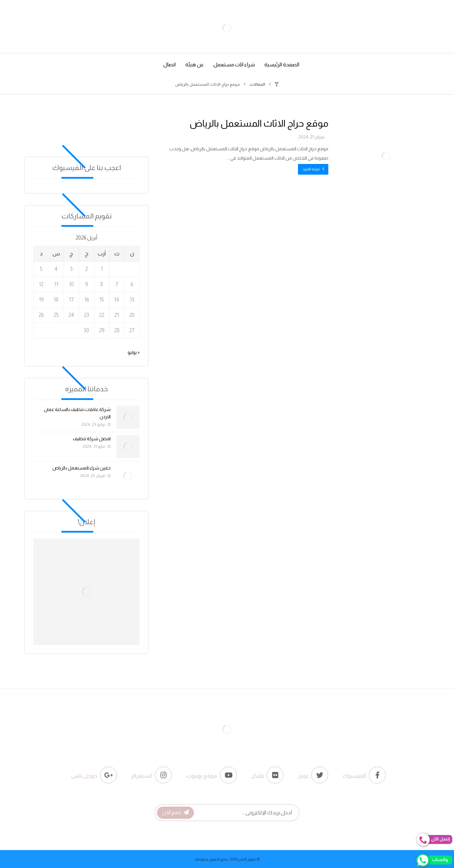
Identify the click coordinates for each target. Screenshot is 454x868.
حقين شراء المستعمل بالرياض (82, 468)
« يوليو (134, 352)
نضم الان (175, 812)
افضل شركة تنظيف (92, 439)
